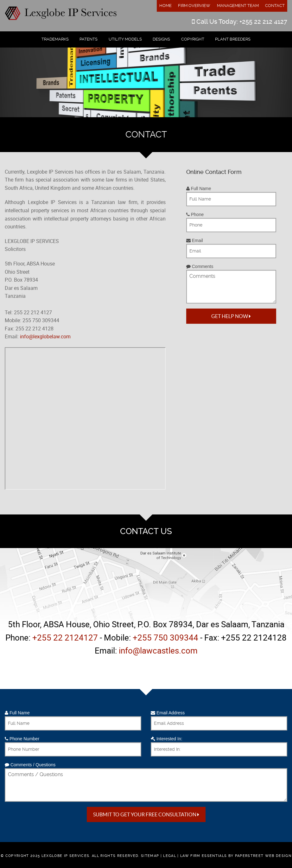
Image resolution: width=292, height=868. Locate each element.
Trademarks (55, 39)
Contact (275, 6)
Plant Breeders (233, 39)
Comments (200, 266)
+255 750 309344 (165, 638)
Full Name (199, 188)
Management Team (238, 6)
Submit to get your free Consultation (146, 814)
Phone (195, 214)
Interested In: (167, 739)
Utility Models (125, 39)
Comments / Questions (30, 765)
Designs (161, 39)
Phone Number (22, 739)
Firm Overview (194, 6)
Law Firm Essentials (203, 856)
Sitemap (150, 856)
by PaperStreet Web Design (260, 856)
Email (195, 240)
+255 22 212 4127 (263, 22)
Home (165, 6)
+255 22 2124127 (65, 638)
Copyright (193, 39)
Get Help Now (231, 316)
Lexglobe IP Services (66, 856)
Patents (89, 39)
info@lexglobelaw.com (45, 336)
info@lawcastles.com (158, 651)
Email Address (168, 713)
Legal (170, 856)
